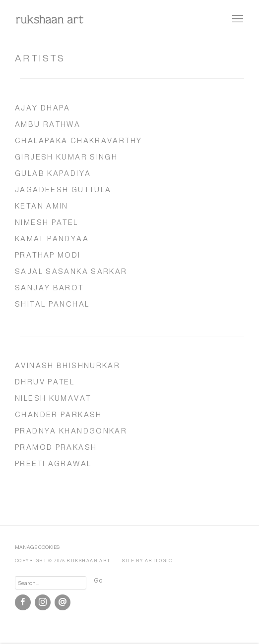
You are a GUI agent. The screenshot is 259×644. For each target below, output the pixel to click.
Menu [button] (237, 19)
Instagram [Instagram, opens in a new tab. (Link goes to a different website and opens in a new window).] (43, 602)
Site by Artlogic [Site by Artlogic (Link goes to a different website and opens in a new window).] (147, 561)
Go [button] (98, 580)
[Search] (51, 583)
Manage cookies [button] (37, 547)
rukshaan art (50, 19)
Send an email (63, 602)
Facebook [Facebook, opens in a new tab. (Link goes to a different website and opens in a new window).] (23, 602)
